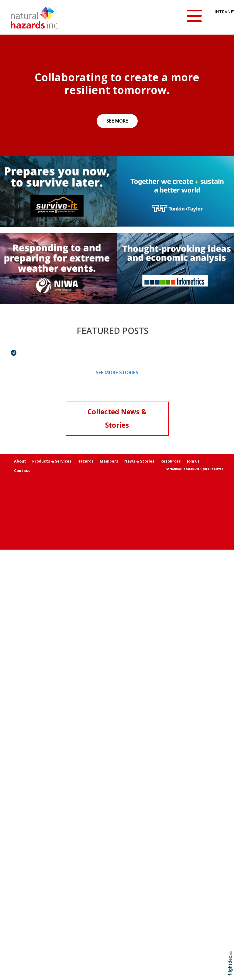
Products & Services (52, 461)
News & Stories (139, 461)
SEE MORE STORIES (117, 373)
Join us (193, 461)
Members (109, 461)
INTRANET (219, 12)
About (20, 461)
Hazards (86, 461)
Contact (22, 471)
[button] (194, 16)
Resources (171, 461)
